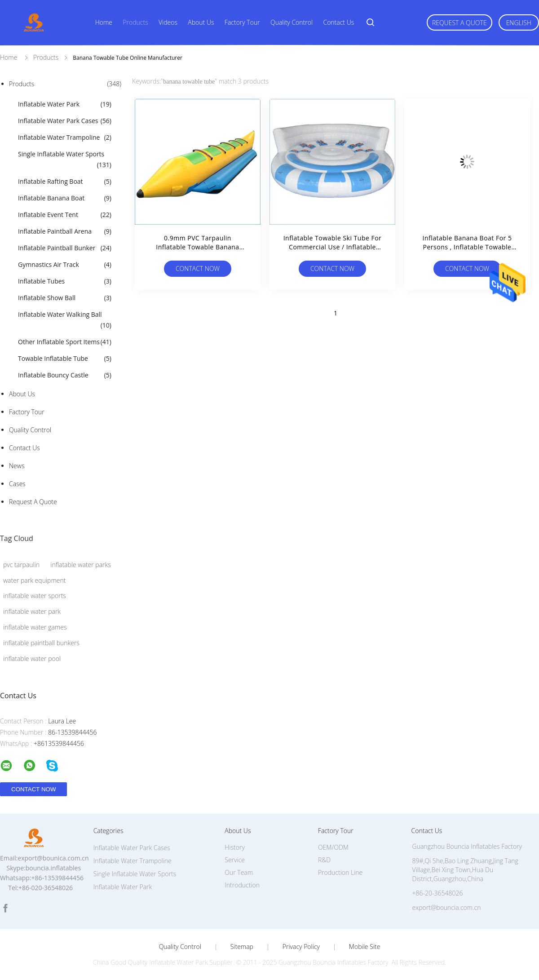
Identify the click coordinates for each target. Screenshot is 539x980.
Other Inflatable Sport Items (65, 342)
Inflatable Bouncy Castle (65, 375)
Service (235, 860)
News (17, 466)
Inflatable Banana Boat (65, 198)
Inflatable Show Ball (65, 298)
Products (135, 22)
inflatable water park (32, 611)
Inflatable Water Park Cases (65, 121)
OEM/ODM (333, 847)
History (235, 847)
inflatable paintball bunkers (41, 643)
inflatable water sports (35, 596)
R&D (324, 860)
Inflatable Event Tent (65, 215)
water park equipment (34, 580)
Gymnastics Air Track (65, 265)
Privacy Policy (301, 947)
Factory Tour (242, 22)
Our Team (239, 872)
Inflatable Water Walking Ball (65, 320)
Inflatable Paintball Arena (65, 231)
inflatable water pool (32, 659)
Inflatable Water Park (65, 104)
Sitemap (242, 947)
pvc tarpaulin (21, 565)
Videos (168, 22)
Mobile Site (364, 947)
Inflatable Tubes (65, 281)
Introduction (242, 885)
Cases (17, 484)
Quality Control (292, 22)
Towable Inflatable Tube (65, 359)
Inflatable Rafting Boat (65, 182)
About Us (201, 22)
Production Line (340, 872)
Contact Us (338, 22)
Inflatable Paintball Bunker (65, 248)
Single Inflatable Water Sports (65, 160)
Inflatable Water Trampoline (65, 137)
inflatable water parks (81, 565)
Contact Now (198, 268)
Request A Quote (459, 23)
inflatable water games (35, 627)
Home (104, 22)
